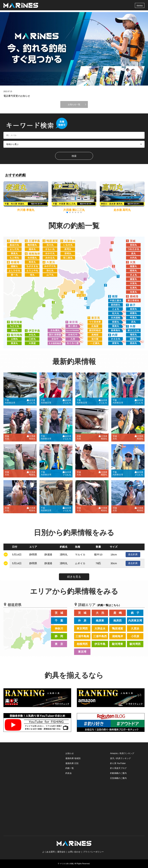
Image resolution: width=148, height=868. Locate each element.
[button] (142, 196)
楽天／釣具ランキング (120, 758)
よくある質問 (48, 852)
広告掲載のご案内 (118, 778)
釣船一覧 (70, 768)
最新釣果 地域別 (73, 758)
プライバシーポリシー (93, 852)
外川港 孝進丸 (26, 210)
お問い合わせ (74, 852)
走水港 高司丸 (122, 210)
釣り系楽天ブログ (118, 768)
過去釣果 (133, 554)
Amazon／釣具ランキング (122, 753)
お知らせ (70, 753)
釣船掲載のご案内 (118, 773)
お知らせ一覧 (74, 104)
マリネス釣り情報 (67, 864)
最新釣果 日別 (72, 763)
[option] (74, 49)
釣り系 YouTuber (118, 763)
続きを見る (74, 577)
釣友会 (69, 773)
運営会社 (61, 852)
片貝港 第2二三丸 (74, 210)
